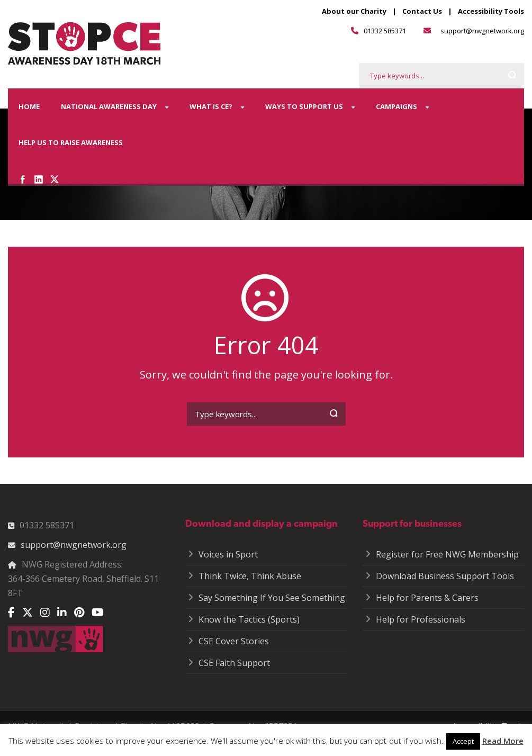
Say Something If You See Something (272, 598)
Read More (503, 741)
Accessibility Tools (491, 11)
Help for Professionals (421, 619)
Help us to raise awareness (71, 142)
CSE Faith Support (234, 663)
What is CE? (211, 106)
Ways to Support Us (304, 106)
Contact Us (422, 11)
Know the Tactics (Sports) (249, 619)
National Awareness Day (109, 106)
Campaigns (396, 106)
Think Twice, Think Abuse (250, 576)
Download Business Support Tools (445, 576)
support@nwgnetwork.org (482, 31)
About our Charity (354, 11)
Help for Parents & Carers (427, 598)
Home (29, 106)
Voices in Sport (228, 554)
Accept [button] (463, 741)
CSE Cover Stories (234, 641)
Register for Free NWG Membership (447, 554)
